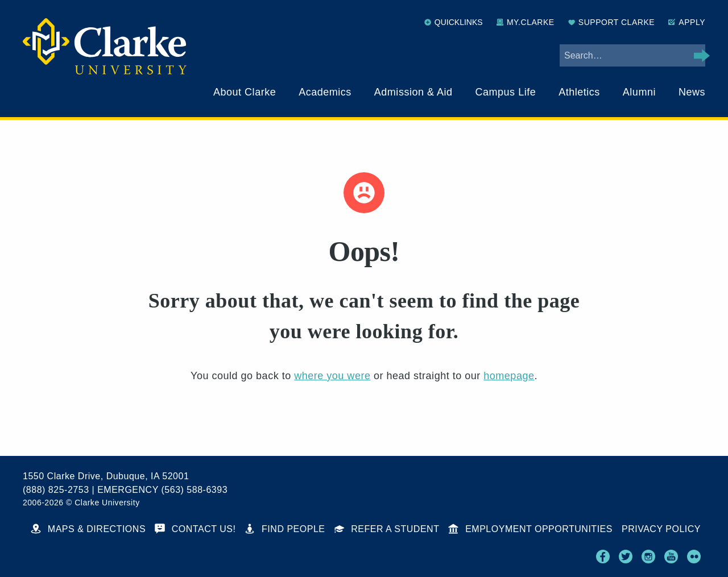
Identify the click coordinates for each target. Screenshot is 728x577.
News (692, 92)
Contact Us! (195, 529)
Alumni (639, 92)
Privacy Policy (661, 529)
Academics (325, 92)
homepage (509, 376)
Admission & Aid (413, 92)
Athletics (579, 92)
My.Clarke (526, 22)
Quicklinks (454, 22)
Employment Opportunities (530, 529)
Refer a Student (387, 529)
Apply (687, 22)
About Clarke (245, 92)
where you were (332, 376)
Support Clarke (611, 22)
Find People (285, 529)
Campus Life (506, 92)
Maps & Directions (88, 529)
